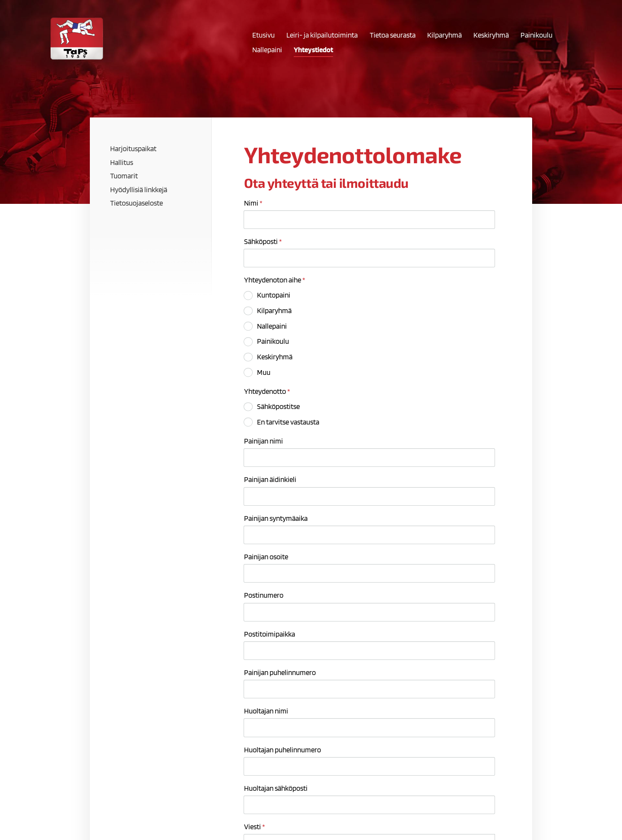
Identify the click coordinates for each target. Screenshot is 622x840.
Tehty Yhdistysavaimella (470, 815)
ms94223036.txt (283, 719)
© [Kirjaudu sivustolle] (129, 815)
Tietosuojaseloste (378, 816)
